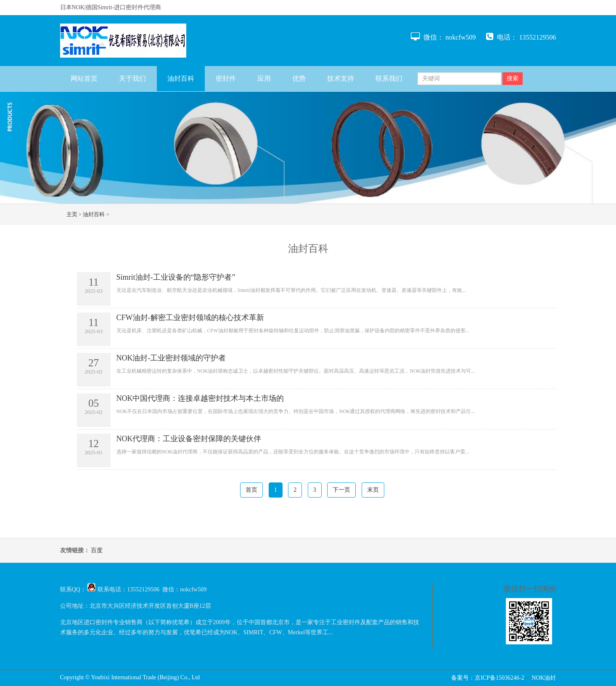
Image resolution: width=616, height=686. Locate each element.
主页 (72, 214)
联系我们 (389, 78)
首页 (251, 490)
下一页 (341, 490)
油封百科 (181, 78)
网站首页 (84, 78)
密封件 (226, 78)
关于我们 (132, 78)
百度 (97, 550)
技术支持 (341, 78)
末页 (373, 490)
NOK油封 (544, 678)
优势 (299, 78)
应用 (264, 78)
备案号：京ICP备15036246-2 (488, 678)
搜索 (513, 78)
